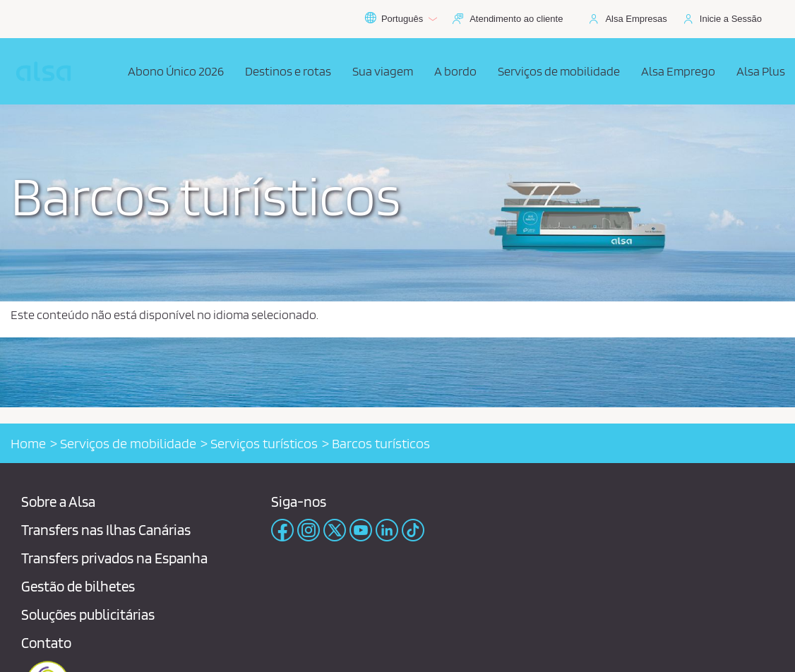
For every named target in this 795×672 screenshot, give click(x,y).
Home (28, 443)
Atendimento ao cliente (516, 19)
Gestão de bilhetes (78, 586)
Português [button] (401, 19)
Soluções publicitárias (88, 614)
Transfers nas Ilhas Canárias (106, 530)
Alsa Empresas (636, 19)
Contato (46, 643)
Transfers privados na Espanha (114, 558)
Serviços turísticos (264, 443)
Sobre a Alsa (58, 502)
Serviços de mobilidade (128, 443)
